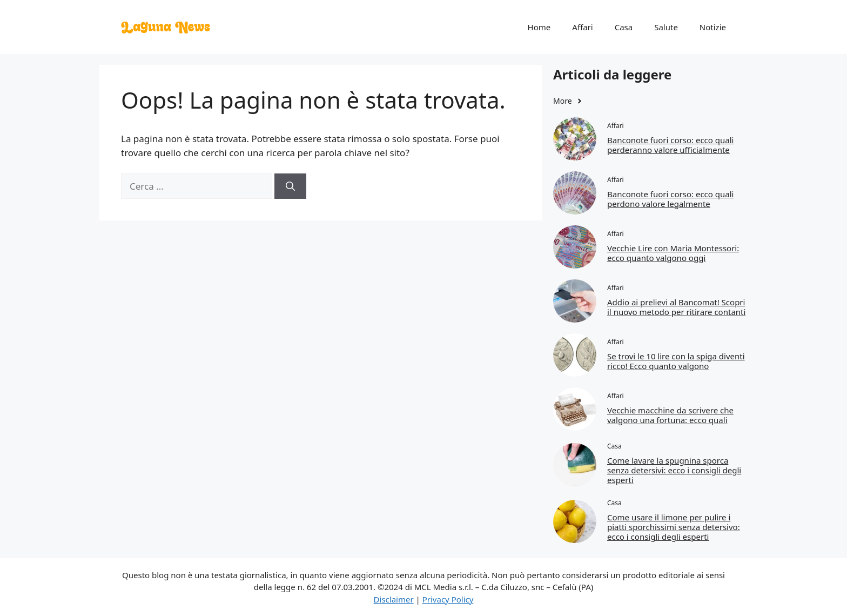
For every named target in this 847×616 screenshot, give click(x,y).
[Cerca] (290, 186)
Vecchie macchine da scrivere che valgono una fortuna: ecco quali (670, 415)
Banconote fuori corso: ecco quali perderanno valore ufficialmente (670, 145)
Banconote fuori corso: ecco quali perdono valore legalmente (670, 199)
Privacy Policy (448, 599)
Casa (624, 27)
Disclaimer (394, 599)
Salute (666, 27)
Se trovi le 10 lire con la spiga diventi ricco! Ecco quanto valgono (676, 361)
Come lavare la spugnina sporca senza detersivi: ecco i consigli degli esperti (674, 470)
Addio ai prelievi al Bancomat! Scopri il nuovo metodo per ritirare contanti (676, 307)
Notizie (713, 27)
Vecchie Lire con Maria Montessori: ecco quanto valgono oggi (673, 253)
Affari (582, 27)
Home (539, 27)
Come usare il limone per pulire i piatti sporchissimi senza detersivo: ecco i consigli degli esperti (674, 527)
